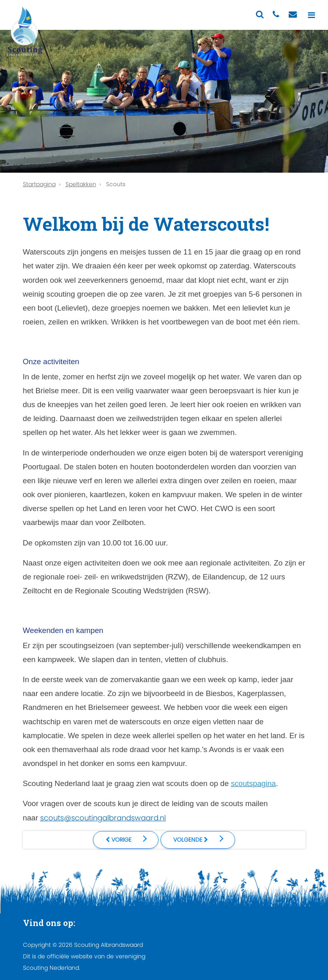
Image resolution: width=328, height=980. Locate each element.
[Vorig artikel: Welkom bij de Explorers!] (126, 840)
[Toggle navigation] (311, 15)
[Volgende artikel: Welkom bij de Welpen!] (198, 840)
